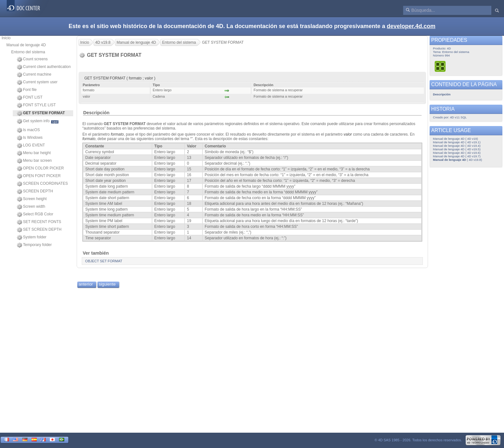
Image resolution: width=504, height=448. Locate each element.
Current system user (37, 82)
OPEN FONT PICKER (39, 176)
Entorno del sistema (28, 52)
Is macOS (28, 130)
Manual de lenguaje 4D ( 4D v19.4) (457, 146)
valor (348, 134)
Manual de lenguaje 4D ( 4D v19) (456, 139)
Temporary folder (34, 245)
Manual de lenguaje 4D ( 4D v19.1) (457, 142)
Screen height (32, 199)
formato (117, 134)
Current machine (34, 75)
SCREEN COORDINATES (42, 184)
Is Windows (30, 138)
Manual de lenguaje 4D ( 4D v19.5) (457, 149)
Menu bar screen (34, 161)
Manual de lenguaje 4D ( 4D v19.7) (457, 156)
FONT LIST (30, 98)
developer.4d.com (411, 26)
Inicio (6, 38)
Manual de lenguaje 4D (26, 45)
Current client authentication (44, 67)
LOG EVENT (31, 146)
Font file (27, 90)
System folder (32, 237)
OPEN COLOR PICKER (40, 168)
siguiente (107, 284)
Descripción (96, 113)
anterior (86, 284)
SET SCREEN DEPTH (39, 230)
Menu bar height (34, 153)
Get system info (38, 121)
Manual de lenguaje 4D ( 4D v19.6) (457, 153)
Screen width (31, 207)
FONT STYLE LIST (36, 105)
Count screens (32, 59)
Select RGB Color (35, 214)
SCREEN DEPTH (35, 191)
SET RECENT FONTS (39, 222)
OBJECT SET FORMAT (104, 261)
